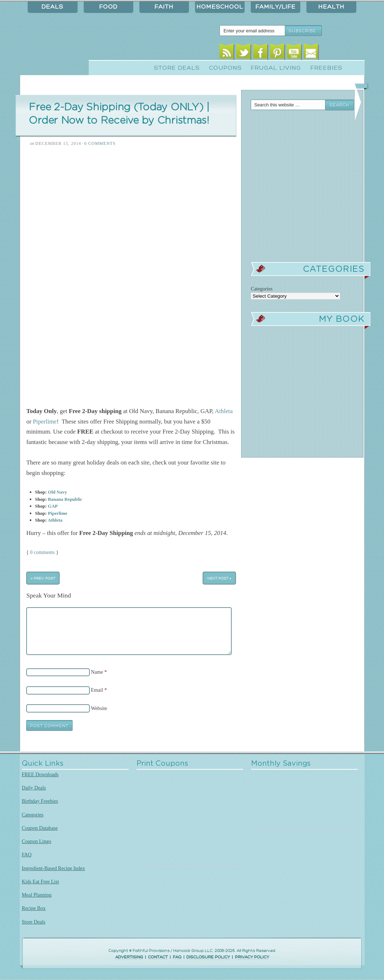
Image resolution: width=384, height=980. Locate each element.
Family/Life (276, 7)
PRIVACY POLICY (252, 957)
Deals (52, 7)
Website (99, 708)
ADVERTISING (129, 957)
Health (331, 7)
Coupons (225, 68)
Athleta (224, 411)
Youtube (294, 53)
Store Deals (177, 68)
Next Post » (219, 578)
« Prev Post (43, 578)
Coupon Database (40, 828)
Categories (33, 815)
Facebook (260, 53)
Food (108, 7)
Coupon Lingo (37, 841)
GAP (53, 506)
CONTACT (158, 957)
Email (311, 53)
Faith (164, 7)
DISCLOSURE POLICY (208, 957)
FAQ (27, 855)
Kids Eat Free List (40, 881)
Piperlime (45, 422)
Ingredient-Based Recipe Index (54, 868)
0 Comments (100, 143)
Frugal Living (276, 68)
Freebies (326, 68)
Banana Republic (65, 499)
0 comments (43, 552)
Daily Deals (34, 788)
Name (97, 672)
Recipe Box (34, 908)
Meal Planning (37, 895)
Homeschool (220, 7)
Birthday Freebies (40, 801)
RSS (226, 53)
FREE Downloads (40, 774)
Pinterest (277, 53)
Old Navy (57, 492)
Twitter (243, 53)
